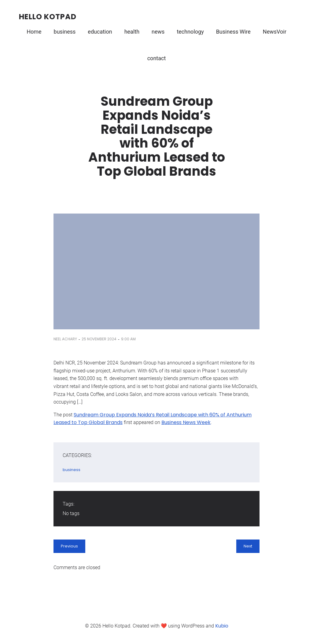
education (100, 32)
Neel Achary (65, 339)
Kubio (222, 626)
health (132, 32)
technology (190, 32)
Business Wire (233, 32)
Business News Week (186, 422)
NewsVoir (275, 32)
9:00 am (128, 339)
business (65, 32)
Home (34, 32)
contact (157, 58)
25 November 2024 (99, 339)
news (158, 32)
